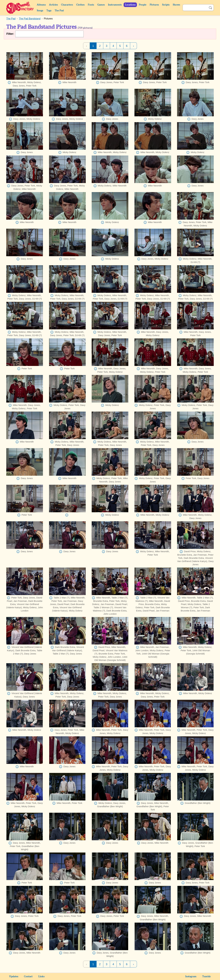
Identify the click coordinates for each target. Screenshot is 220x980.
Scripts (166, 5)
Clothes (80, 5)
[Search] (195, 8)
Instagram (191, 976)
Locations (130, 5)
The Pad (59, 11)
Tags (49, 11)
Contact (28, 976)
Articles (53, 5)
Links (41, 976)
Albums (41, 5)
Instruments (115, 5)
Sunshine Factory (20, 8)
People (143, 5)
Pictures (154, 5)
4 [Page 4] (113, 46)
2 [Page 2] (100, 46)
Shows (176, 5)
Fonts (91, 5)
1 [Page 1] (93, 46)
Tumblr (207, 976)
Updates (14, 976)
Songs (40, 11)
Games (101, 5)
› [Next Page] (134, 46)
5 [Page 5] (120, 46)
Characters (67, 5)
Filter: (10, 34)
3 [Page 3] (106, 46)
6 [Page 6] (127, 46)
